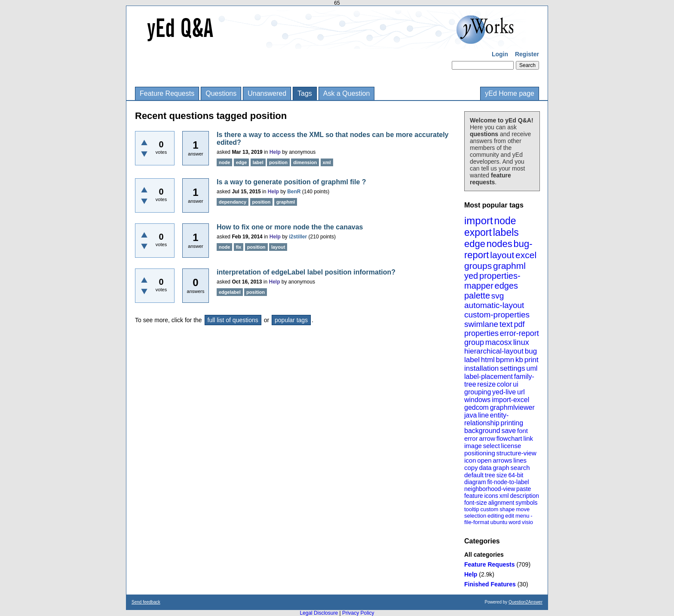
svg (498, 296)
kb (519, 360)
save (509, 431)
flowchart (509, 438)
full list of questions (233, 320)
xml (504, 496)
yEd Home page (510, 93)
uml (532, 368)
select (492, 446)
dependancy (233, 202)
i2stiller (298, 237)
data (485, 468)
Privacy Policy (358, 613)
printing (512, 423)
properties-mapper (492, 281)
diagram (475, 482)
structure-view (516, 453)
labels (506, 232)
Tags (305, 93)
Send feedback (146, 602)
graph (501, 468)
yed (471, 276)
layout (502, 255)
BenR (294, 192)
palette (477, 296)
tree (490, 475)
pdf (519, 324)
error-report (519, 333)
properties (481, 333)
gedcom (476, 407)
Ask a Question (347, 93)
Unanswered (267, 93)
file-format (477, 522)
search (520, 468)
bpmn (505, 360)
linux (521, 342)
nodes (499, 244)
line (483, 415)
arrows (502, 460)
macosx (499, 342)
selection (475, 516)
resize (486, 384)
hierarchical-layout (494, 351)
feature (474, 496)
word (515, 522)
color (504, 384)
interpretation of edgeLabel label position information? (306, 272)
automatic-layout (494, 305)
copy (471, 468)
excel (526, 255)
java (470, 415)
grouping (478, 392)
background (482, 431)
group (474, 342)
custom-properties (497, 315)
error (471, 438)
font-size (476, 503)
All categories (484, 555)
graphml (509, 266)
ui (515, 384)
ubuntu (499, 522)
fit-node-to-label (508, 482)
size (502, 475)
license (511, 446)
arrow (487, 438)
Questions (221, 93)
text (506, 324)
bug (531, 351)
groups (478, 266)
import (479, 221)
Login (500, 54)
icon (470, 460)
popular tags (291, 320)
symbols (526, 503)
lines (520, 460)
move (523, 509)
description (524, 496)
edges (507, 286)
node (505, 221)
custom (489, 509)
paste (524, 489)
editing (496, 516)
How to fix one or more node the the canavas (290, 227)
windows (477, 400)
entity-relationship (486, 419)
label (472, 360)
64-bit (516, 475)
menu (522, 516)
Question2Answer (525, 602)
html (488, 360)
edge (475, 244)
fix (239, 247)
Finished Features (490, 584)
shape (507, 509)
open (484, 460)
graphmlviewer (512, 407)
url (521, 392)
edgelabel (230, 292)
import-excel (510, 400)
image (473, 446)
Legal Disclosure (319, 613)
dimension (305, 162)
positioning (480, 453)
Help (471, 574)
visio (527, 522)
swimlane (481, 324)
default (474, 475)
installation (481, 368)
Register (527, 54)
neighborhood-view (490, 489)
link (528, 438)
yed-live (504, 392)
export (478, 232)
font (522, 431)
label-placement (489, 377)
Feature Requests (167, 93)
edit (510, 516)
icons (491, 496)
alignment (501, 503)
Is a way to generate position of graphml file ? (291, 182)
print (532, 360)
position (278, 162)
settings (513, 368)
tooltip (472, 509)
